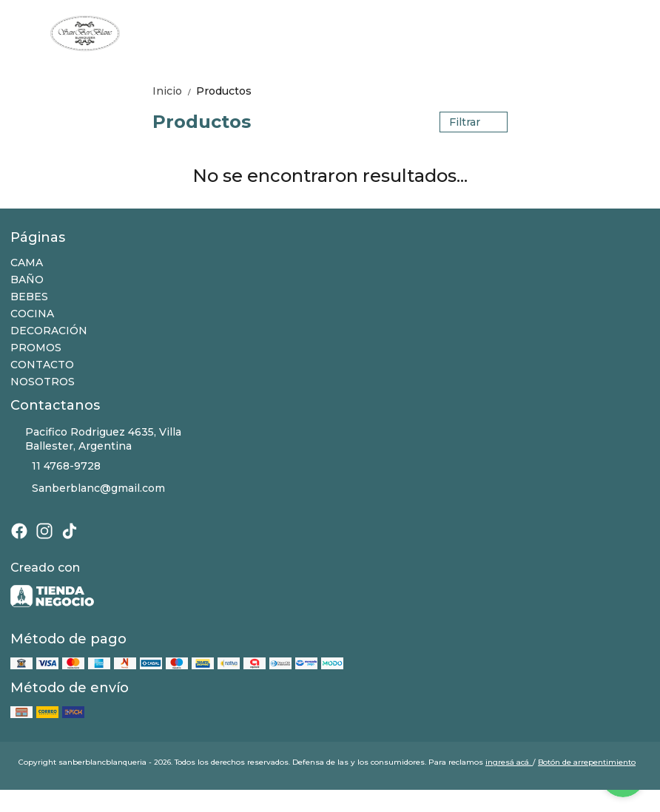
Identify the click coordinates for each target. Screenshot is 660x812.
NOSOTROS (43, 382)
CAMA (27, 263)
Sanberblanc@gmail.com (88, 489)
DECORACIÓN (49, 331)
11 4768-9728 (55, 467)
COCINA (32, 314)
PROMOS (36, 348)
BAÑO (27, 280)
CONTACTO (42, 365)
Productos (224, 91)
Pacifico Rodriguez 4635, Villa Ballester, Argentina (96, 439)
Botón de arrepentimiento (587, 762)
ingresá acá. (509, 762)
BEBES (29, 297)
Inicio (174, 91)
